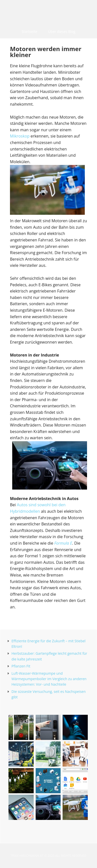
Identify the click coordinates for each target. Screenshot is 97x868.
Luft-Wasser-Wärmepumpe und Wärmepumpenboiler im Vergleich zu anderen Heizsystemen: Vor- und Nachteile (49, 679)
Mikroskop (20, 136)
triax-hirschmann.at (49, 12)
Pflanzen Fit (21, 666)
